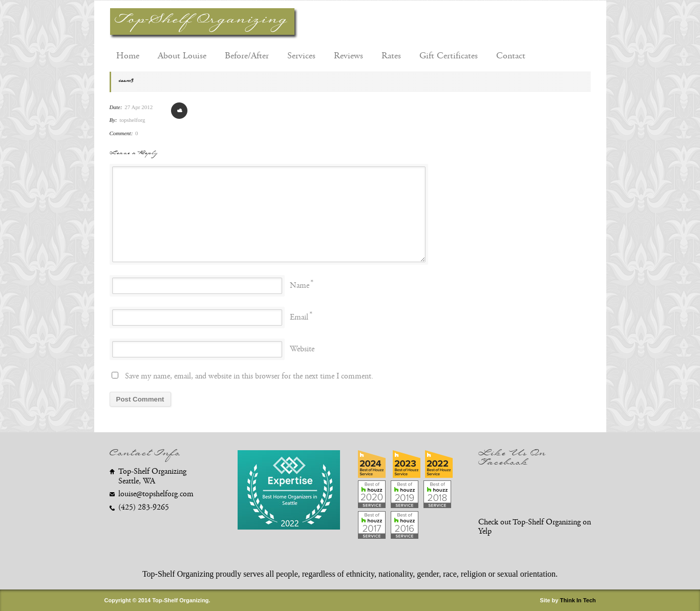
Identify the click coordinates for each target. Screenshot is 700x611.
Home (128, 56)
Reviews (348, 56)
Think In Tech (578, 600)
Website (302, 349)
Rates (391, 56)
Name (300, 286)
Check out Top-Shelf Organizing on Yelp (535, 527)
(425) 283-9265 (144, 507)
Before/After (247, 56)
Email (299, 317)
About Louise (182, 56)
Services (301, 56)
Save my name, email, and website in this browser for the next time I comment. (249, 376)
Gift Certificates (449, 56)
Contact (511, 56)
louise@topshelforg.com (156, 494)
